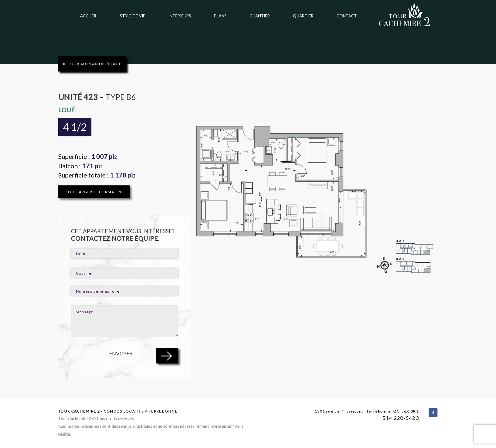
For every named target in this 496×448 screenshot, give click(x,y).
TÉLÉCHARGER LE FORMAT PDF (94, 192)
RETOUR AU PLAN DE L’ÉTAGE (92, 64)
